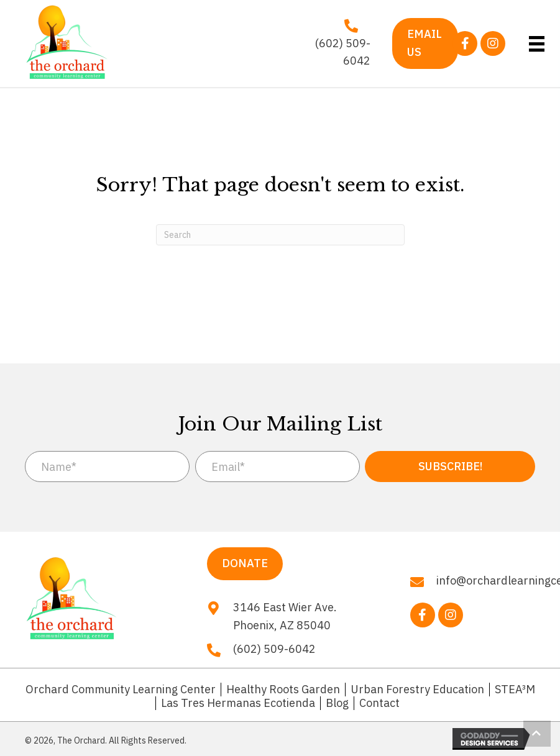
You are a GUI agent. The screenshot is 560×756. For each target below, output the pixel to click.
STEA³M (515, 690)
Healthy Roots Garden (283, 690)
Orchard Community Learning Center (121, 690)
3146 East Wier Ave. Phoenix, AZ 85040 (285, 616)
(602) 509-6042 (343, 52)
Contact (379, 703)
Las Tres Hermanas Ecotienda (238, 703)
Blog (337, 703)
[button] (465, 43)
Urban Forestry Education (417, 690)
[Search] (280, 235)
